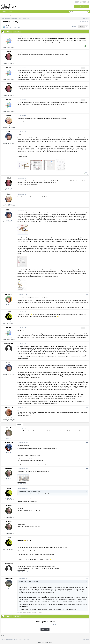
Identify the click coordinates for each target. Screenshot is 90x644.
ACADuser (9, 468)
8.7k (7, 418)
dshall (9, 52)
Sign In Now (45, 630)
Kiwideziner (9, 564)
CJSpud (9, 132)
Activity (10, 12)
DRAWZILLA (9, 408)
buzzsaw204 (9, 442)
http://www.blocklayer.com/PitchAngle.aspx (28, 551)
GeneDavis (9, 294)
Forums (3, 15)
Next (8, 32)
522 (8, 438)
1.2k (7, 142)
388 (8, 453)
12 (11, 142)
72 (9, 588)
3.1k (7, 46)
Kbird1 (9, 312)
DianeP (9, 428)
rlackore (10, 26)
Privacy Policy (48, 642)
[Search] (77, 12)
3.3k (7, 304)
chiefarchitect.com (69, 2)
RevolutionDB (9, 344)
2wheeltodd (9, 578)
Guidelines (16, 15)
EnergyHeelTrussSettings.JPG (57, 610)
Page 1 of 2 (17, 32)
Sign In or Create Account (81, 7)
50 (11, 62)
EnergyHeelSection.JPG (25, 610)
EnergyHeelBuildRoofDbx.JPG (40, 610)
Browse (4, 12)
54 (9, 354)
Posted (22, 36)
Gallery (9, 15)
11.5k (7, 322)
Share (74, 27)
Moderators (24, 15)
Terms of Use (40, 642)
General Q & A (17, 27)
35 (11, 304)
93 (11, 322)
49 (11, 418)
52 (11, 46)
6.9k (7, 62)
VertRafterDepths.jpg (71, 610)
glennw (9, 116)
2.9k (8, 479)
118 (11, 126)
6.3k (7, 126)
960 (8, 574)
